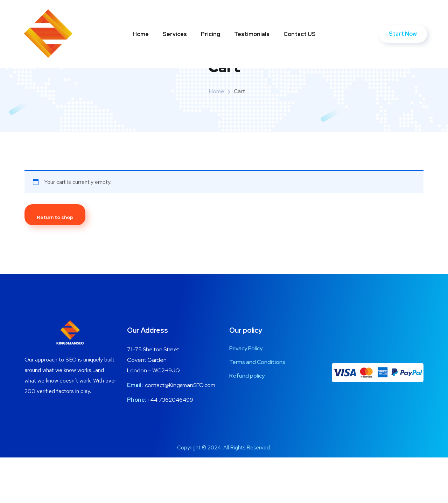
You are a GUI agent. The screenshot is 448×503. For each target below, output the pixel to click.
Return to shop (55, 263)
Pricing (211, 34)
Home (141, 34)
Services (175, 34)
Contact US (300, 34)
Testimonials (252, 34)
